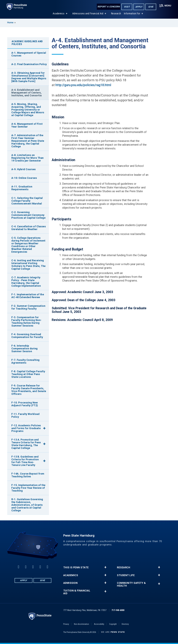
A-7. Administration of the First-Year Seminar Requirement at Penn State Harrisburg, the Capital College (28, 141)
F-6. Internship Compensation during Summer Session (25, 348)
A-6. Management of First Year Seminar (27, 125)
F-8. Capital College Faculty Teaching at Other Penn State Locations (28, 374)
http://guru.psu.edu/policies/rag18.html (83, 85)
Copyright (113, 624)
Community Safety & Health (131, 584)
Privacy (66, 624)
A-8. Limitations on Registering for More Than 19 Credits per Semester (28, 158)
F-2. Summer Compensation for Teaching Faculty (28, 307)
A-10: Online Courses (24, 178)
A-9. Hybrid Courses (24, 169)
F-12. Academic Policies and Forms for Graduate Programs (26, 428)
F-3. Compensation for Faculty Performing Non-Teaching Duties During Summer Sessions (26, 321)
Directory (125, 624)
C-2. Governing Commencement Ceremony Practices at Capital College (28, 215)
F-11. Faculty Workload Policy (25, 415)
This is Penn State (76, 567)
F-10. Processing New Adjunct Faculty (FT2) (25, 404)
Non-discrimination (81, 624)
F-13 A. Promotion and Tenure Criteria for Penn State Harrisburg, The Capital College (26, 444)
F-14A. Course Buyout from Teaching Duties (28, 475)
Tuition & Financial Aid (77, 592)
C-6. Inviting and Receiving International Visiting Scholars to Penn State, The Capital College (29, 265)
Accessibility (99, 624)
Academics (59, 14)
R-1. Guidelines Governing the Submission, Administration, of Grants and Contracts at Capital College (27, 505)
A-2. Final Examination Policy (29, 64)
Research (116, 14)
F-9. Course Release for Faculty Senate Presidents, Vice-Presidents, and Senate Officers (29, 390)
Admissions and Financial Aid (88, 14)
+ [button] (105, 567)
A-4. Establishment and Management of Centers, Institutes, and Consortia (27, 93)
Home (10, 23)
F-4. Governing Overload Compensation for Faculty (27, 336)
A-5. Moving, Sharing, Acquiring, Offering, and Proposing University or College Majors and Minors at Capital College (28, 110)
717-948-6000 (118, 610)
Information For (132, 14)
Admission (71, 583)
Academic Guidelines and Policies (27, 43)
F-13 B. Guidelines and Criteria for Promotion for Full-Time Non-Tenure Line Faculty (25, 461)
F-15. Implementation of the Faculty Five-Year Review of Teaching (28, 488)
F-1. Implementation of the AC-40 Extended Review (28, 296)
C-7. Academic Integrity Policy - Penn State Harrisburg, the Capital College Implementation (26, 282)
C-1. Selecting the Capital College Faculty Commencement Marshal (27, 201)
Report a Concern (109, 7)
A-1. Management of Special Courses (29, 54)
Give (151, 7)
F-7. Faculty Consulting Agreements (26, 361)
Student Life (126, 575)
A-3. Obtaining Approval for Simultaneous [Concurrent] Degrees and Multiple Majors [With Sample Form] (29, 77)
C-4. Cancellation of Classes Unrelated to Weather (29, 228)
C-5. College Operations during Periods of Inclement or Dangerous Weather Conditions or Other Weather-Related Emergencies (28, 245)
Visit (127, 7)
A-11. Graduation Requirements (22, 188)
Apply (139, 7)
